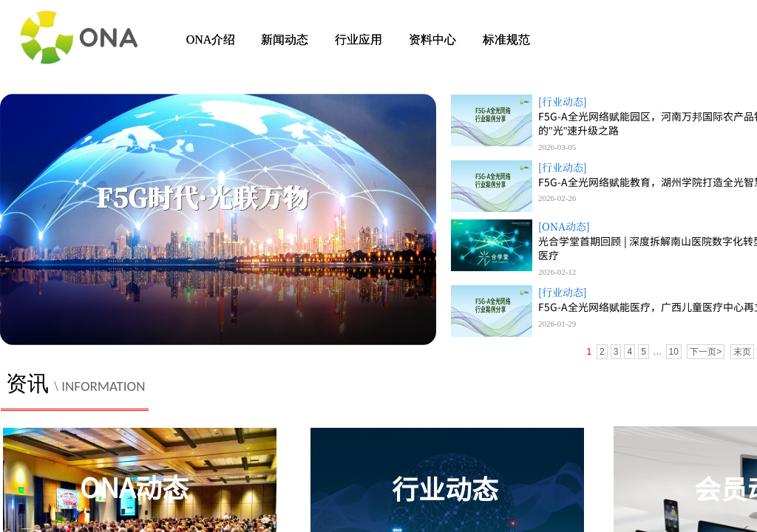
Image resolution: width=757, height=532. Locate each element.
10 (674, 352)
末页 (742, 352)
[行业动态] (563, 102)
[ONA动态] (564, 226)
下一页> (706, 352)
